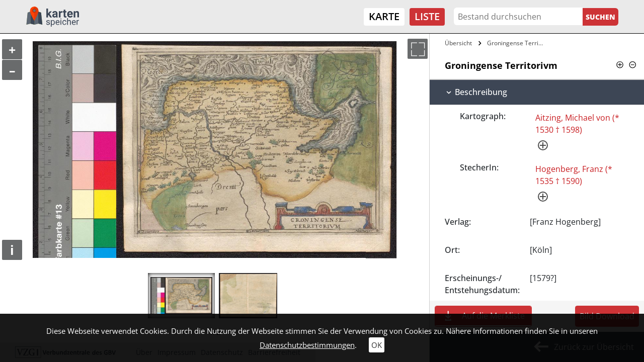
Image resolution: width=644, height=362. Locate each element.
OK (377, 345)
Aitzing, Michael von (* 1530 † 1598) (577, 124)
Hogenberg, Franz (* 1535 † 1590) (574, 175)
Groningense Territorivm (517, 43)
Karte (384, 16)
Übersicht (458, 43)
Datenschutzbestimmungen (307, 345)
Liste (427, 16)
